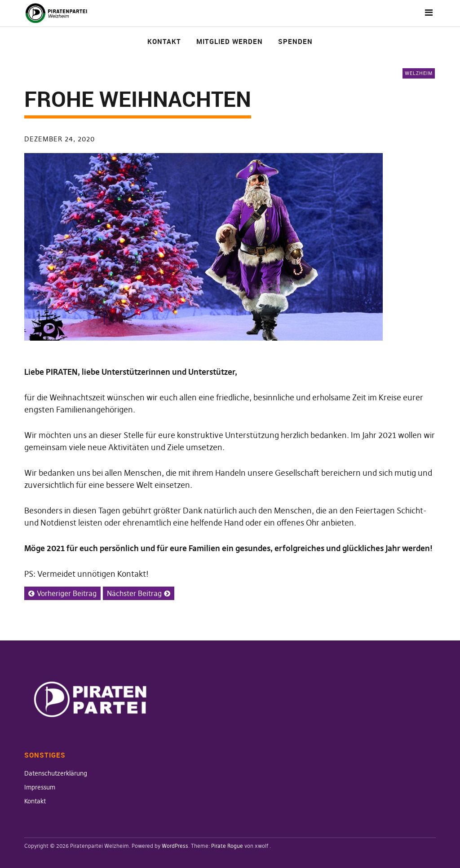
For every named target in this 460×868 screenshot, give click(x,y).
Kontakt (164, 41)
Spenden (295, 41)
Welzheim (419, 73)
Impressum (40, 787)
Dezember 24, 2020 (60, 139)
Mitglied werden (230, 41)
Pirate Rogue (227, 846)
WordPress (175, 846)
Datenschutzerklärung (56, 773)
